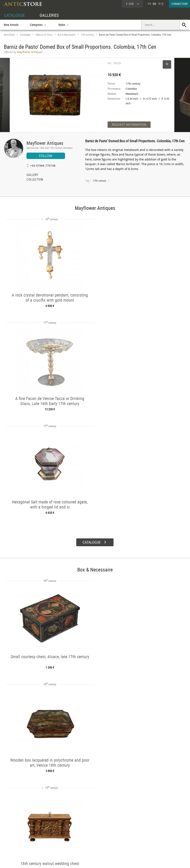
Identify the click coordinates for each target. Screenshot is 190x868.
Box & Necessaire (67, 35)
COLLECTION (35, 180)
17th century (87, 35)
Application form (16, 842)
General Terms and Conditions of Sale (104, 861)
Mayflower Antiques (45, 143)
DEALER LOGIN (17, 832)
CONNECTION (180, 4)
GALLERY (32, 175)
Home (150, 830)
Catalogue (25, 35)
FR (149, 4)
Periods (46, 837)
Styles (46, 833)
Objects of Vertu (44, 35)
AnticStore (9, 35)
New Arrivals (11, 25)
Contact (151, 834)
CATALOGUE (15, 15)
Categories (48, 828)
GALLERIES (49, 15)
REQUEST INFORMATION (129, 125)
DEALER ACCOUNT (15, 823)
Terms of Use (74, 861)
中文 (161, 4)
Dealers (85, 828)
